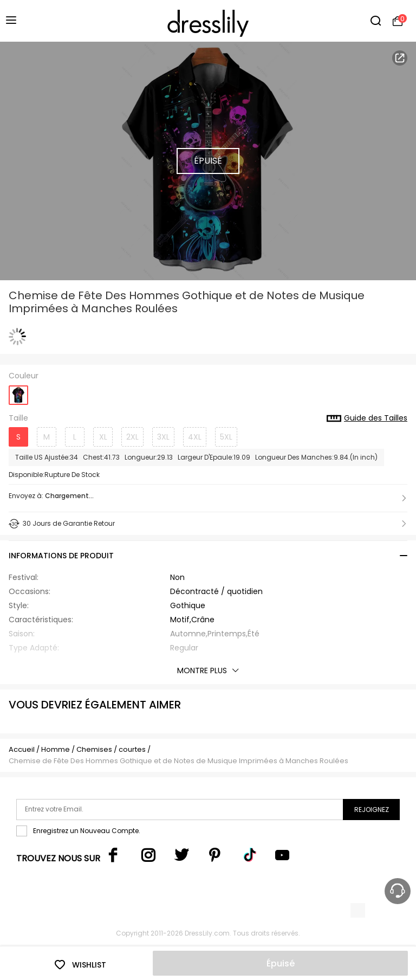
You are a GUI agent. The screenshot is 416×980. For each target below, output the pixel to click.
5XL (226, 437)
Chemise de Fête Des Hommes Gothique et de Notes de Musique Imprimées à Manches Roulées (178, 761)
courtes (132, 749)
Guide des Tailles (367, 418)
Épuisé (281, 963)
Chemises (95, 749)
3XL (163, 437)
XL (103, 437)
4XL (195, 437)
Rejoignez (372, 810)
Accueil (22, 749)
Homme (56, 749)
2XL (132, 437)
